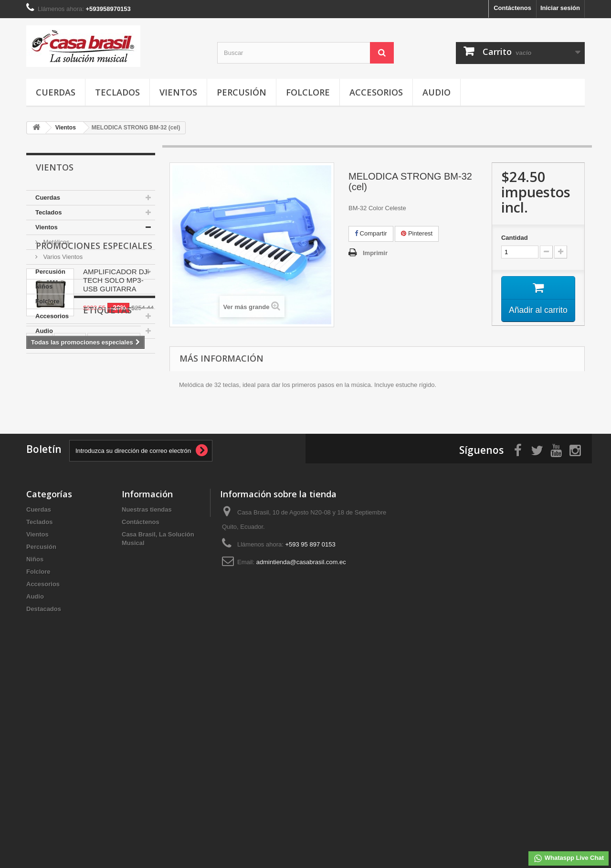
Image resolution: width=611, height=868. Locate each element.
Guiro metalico (114, 543)
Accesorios (376, 92)
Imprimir (375, 253)
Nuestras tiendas (147, 708)
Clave (92, 572)
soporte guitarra (83, 557)
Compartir (371, 233)
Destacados (53, 346)
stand (39, 543)
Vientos (178, 92)
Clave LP (124, 572)
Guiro (39, 557)
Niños (44, 286)
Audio (437, 92)
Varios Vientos (62, 257)
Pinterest (417, 233)
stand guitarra (52, 572)
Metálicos (56, 242)
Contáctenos (512, 8)
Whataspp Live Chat (569, 858)
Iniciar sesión (560, 8)
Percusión (242, 92)
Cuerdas (56, 92)
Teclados (117, 92)
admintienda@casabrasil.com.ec (301, 761)
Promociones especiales (94, 382)
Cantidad (515, 238)
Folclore (308, 92)
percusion (86, 586)
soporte (70, 543)
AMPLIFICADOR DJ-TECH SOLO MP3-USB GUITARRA (116, 417)
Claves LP (46, 586)
